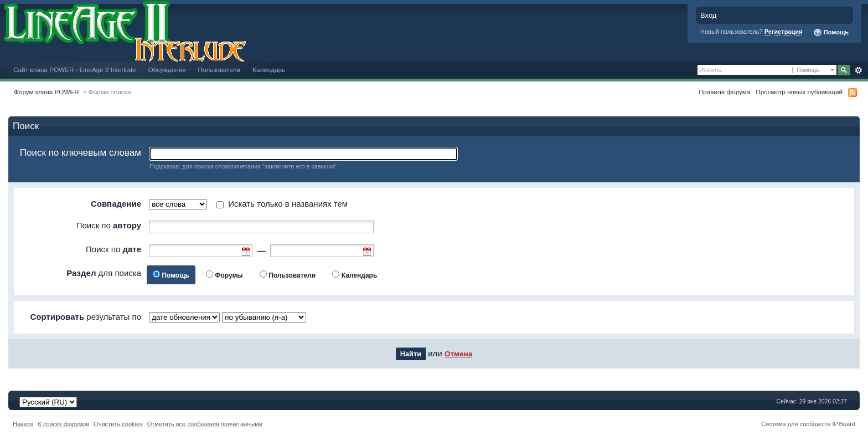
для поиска (104, 273)
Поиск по (109, 225)
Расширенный (858, 70)
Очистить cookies (118, 424)
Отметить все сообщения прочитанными (205, 424)
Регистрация (784, 32)
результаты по (86, 317)
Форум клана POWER (46, 92)
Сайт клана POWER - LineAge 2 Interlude (74, 70)
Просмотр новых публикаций (799, 92)
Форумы (229, 275)
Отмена (458, 354)
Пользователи (219, 70)
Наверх (23, 424)
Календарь (269, 70)
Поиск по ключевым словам (81, 153)
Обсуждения (167, 70)
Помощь (831, 33)
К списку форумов (64, 424)
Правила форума (724, 92)
